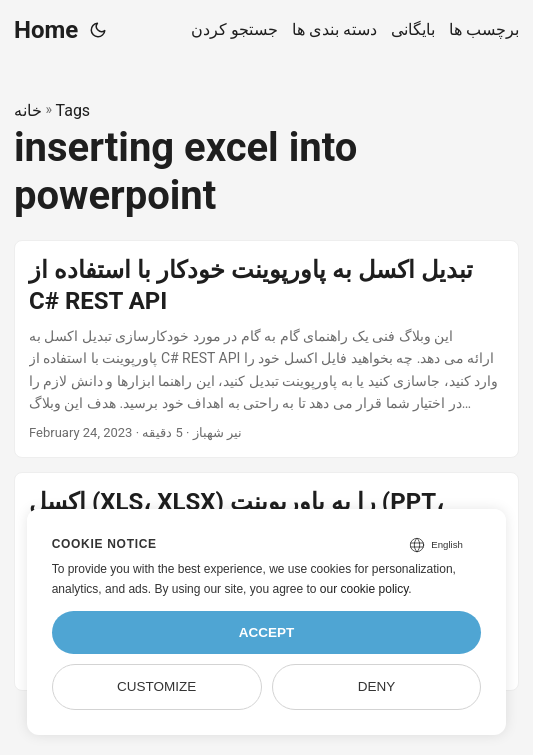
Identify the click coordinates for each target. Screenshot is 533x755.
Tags (73, 110)
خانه (28, 110)
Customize (156, 686)
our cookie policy (364, 589)
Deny (377, 686)
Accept (267, 632)
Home (46, 30)
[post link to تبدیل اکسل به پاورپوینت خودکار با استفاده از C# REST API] (266, 349)
